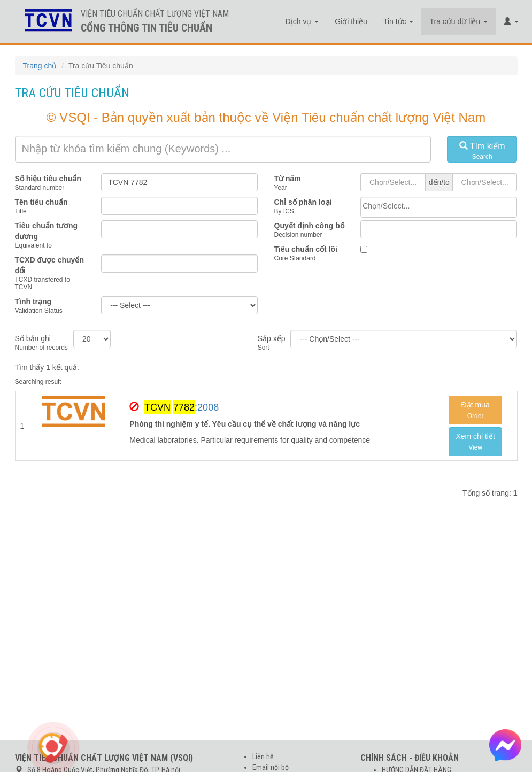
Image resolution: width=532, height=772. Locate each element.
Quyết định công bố (309, 226)
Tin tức (399, 21)
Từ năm (288, 179)
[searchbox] (439, 206)
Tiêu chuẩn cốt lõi (306, 249)
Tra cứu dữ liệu (458, 21)
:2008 (182, 407)
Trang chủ (40, 66)
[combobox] (439, 207)
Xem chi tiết (475, 442)
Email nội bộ (271, 767)
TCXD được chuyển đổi (49, 265)
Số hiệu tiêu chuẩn (48, 179)
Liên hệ (263, 756)
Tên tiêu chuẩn (41, 202)
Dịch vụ (302, 21)
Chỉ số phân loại (303, 202)
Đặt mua (476, 410)
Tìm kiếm (482, 151)
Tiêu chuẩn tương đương (47, 231)
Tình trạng (33, 302)
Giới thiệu (351, 21)
